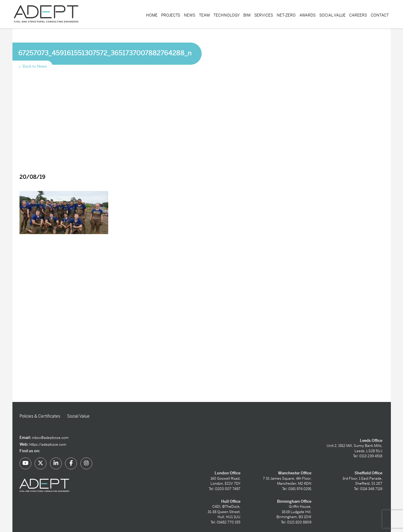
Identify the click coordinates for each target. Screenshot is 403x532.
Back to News (32, 66)
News (190, 15)
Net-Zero (286, 15)
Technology (227, 15)
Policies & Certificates (40, 416)
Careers (358, 15)
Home (152, 15)
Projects (171, 15)
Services (264, 15)
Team (204, 15)
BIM (247, 15)
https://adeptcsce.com (48, 445)
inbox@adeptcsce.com (50, 438)
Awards (307, 15)
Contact (380, 15)
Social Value (332, 15)
